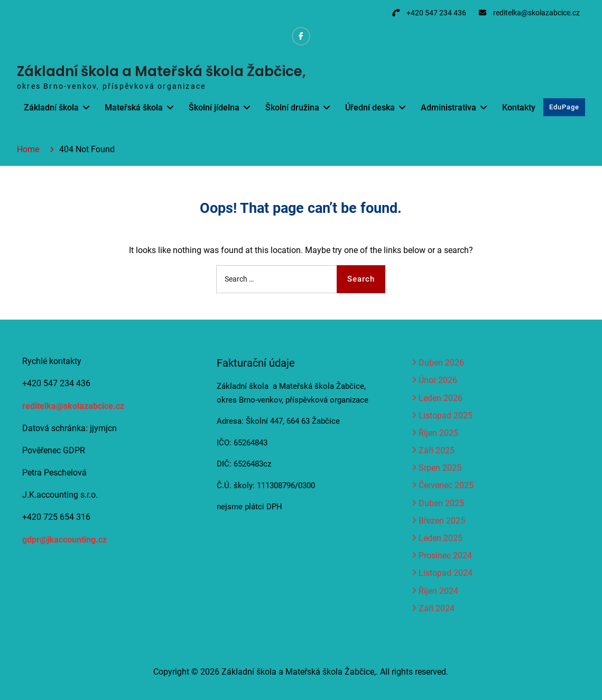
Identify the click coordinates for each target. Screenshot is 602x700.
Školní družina (292, 108)
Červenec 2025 (446, 485)
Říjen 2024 (438, 591)
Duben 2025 (441, 503)
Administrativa (448, 108)
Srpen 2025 (440, 468)
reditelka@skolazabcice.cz (536, 13)
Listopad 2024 (446, 573)
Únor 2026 (438, 380)
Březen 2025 (442, 521)
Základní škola (51, 108)
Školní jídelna (214, 108)
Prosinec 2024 (445, 556)
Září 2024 (437, 608)
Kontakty (519, 108)
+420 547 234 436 (436, 13)
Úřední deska (370, 108)
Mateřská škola (134, 108)
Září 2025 (437, 450)
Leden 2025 (441, 538)
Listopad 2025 (446, 416)
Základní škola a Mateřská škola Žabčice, (161, 71)
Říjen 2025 (438, 433)
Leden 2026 (441, 398)
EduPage (564, 107)
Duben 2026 (441, 363)
